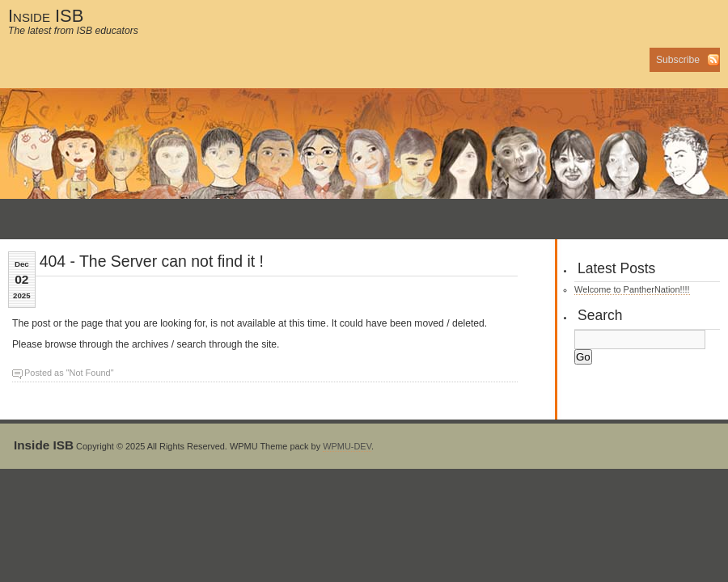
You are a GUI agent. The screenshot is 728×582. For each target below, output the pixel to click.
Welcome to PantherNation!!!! (632, 289)
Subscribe (678, 60)
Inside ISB (46, 16)
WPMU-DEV (347, 446)
